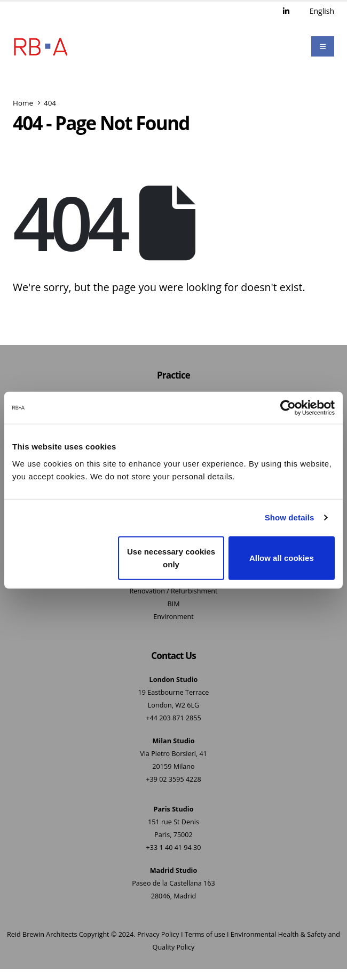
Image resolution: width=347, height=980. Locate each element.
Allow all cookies (282, 557)
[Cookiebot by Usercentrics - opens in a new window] (288, 408)
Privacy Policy (158, 935)
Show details (290, 517)
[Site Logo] (41, 47)
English (322, 11)
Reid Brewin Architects (42, 935)
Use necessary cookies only (171, 557)
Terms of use (205, 935)
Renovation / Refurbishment (173, 592)
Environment (173, 617)
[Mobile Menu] (323, 47)
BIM (174, 604)
